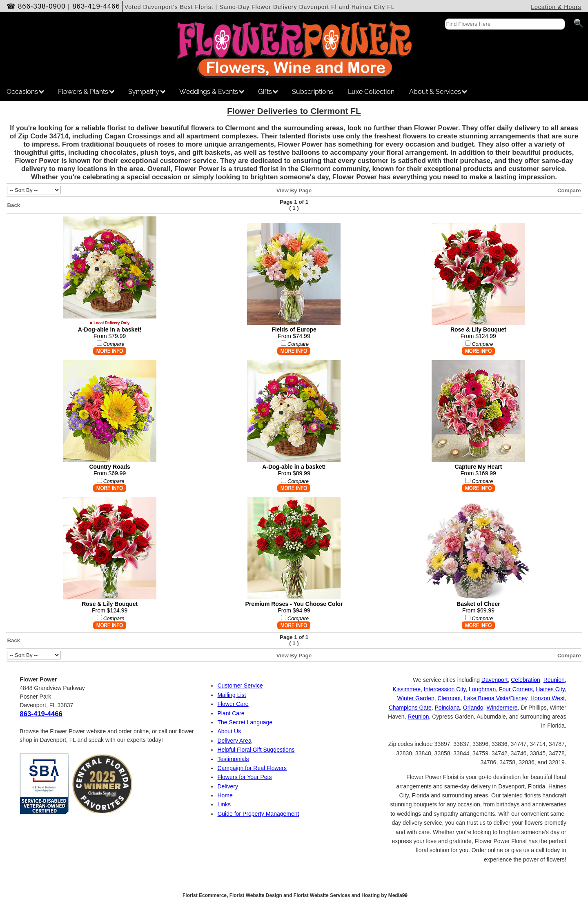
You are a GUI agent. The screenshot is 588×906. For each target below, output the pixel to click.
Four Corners (516, 689)
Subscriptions (313, 92)
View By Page (294, 190)
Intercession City (445, 689)
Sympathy (147, 92)
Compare (569, 190)
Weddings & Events (212, 92)
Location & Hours (556, 7)
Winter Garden (416, 698)
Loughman (482, 689)
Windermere (502, 708)
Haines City (550, 689)
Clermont (449, 698)
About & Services (438, 92)
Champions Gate (410, 708)
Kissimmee (407, 689)
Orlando (473, 708)
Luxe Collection (371, 92)
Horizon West (548, 698)
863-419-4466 (96, 6)
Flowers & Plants (86, 92)
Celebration (526, 680)
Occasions (25, 92)
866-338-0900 (42, 6)
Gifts (268, 92)
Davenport (495, 680)
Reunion (554, 680)
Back (13, 205)
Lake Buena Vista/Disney (496, 698)
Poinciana (448, 708)
